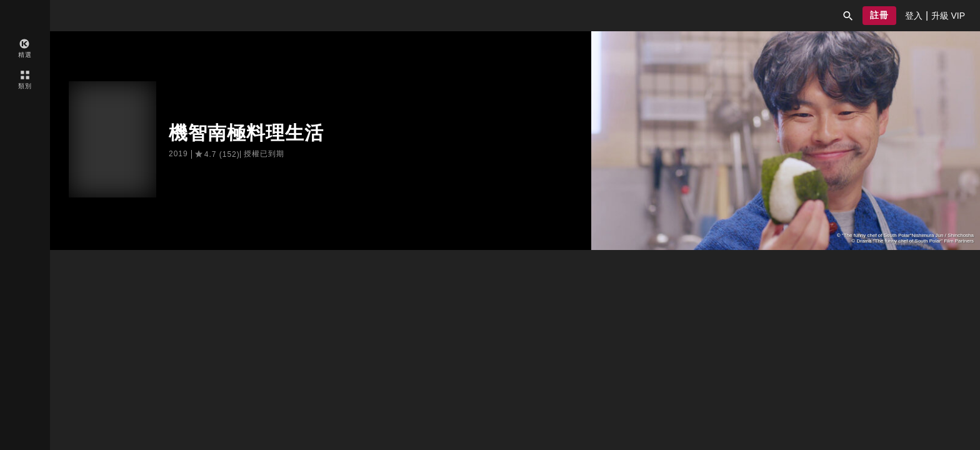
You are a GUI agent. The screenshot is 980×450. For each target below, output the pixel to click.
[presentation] (914, 16)
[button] (848, 16)
